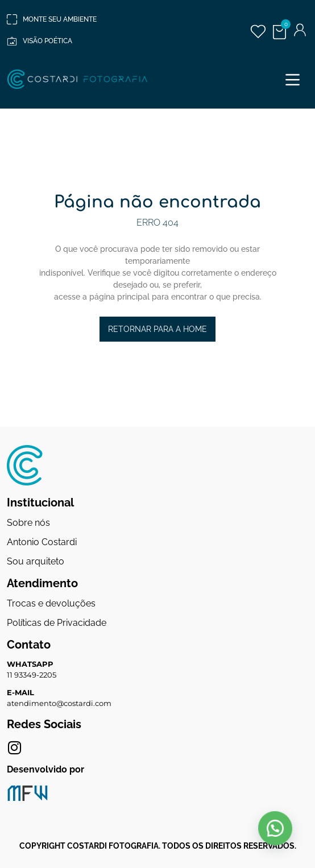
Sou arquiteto (36, 561)
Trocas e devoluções (51, 603)
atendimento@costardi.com (59, 703)
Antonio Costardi (42, 542)
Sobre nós (28, 523)
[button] (293, 79)
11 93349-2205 (32, 675)
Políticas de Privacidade (57, 623)
